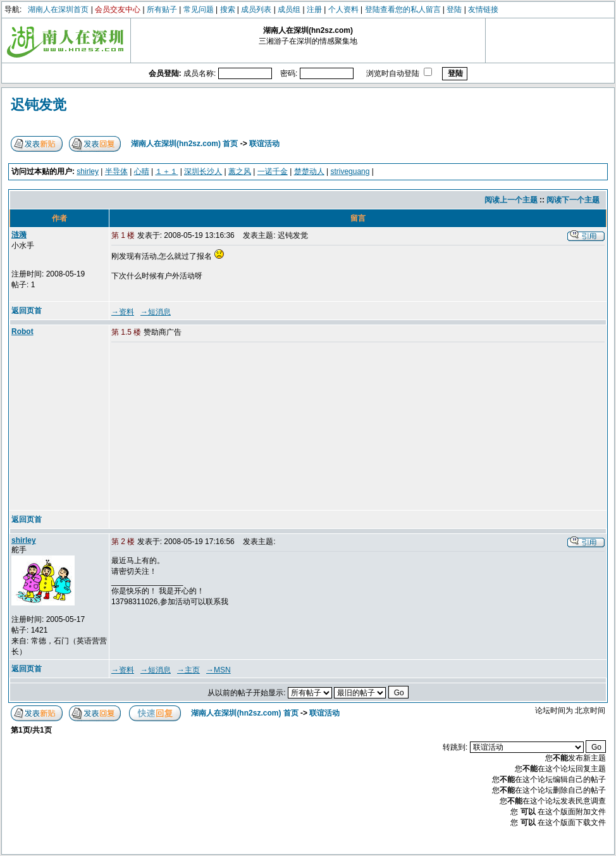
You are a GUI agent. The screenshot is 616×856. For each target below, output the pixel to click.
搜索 (228, 9)
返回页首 (27, 311)
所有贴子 (162, 9)
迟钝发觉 (39, 105)
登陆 (454, 9)
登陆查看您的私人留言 (403, 9)
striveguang (350, 171)
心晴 (142, 171)
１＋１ (166, 171)
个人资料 (343, 9)
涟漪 (19, 235)
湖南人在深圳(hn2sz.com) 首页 (184, 144)
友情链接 (483, 9)
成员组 (289, 9)
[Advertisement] (208, 427)
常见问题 (199, 9)
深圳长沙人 (203, 171)
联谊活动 (264, 144)
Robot (22, 332)
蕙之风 (240, 171)
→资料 (123, 312)
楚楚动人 (309, 171)
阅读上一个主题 (511, 200)
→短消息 (156, 312)
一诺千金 (273, 171)
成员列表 (256, 9)
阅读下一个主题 (573, 200)
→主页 (188, 670)
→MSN (219, 670)
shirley (88, 171)
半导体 (116, 171)
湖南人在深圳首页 (58, 9)
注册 (314, 9)
